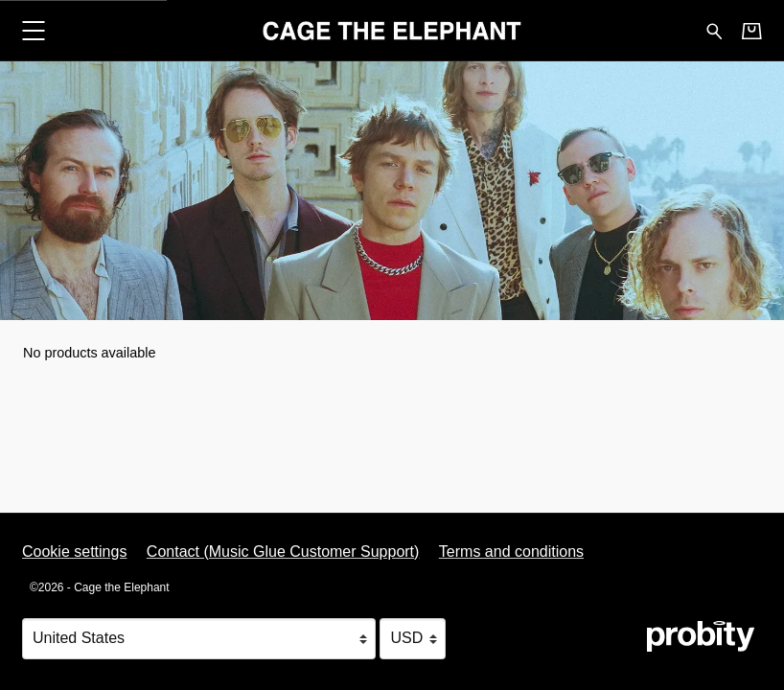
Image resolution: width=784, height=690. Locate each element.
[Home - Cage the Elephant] (392, 30)
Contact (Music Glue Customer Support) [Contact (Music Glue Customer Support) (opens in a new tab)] (283, 552)
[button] (33, 30)
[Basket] (752, 31)
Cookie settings (74, 552)
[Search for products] (715, 30)
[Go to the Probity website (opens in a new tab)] (701, 636)
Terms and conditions (511, 552)
